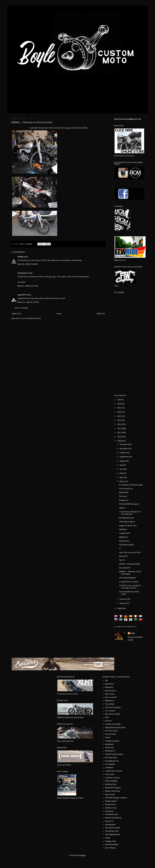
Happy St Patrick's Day (128, 526)
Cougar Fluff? (125, 533)
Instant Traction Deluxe (114, 754)
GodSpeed (109, 744)
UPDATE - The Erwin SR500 (129, 564)
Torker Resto (124, 541)
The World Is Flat (112, 831)
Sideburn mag (111, 808)
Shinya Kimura (111, 805)
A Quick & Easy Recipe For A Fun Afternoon (130, 513)
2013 (119, 424)
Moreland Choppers (113, 788)
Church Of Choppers (113, 708)
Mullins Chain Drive (113, 791)
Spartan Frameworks (113, 818)
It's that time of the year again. (131, 485)
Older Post (101, 314)
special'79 (22, 295)
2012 (119, 429)
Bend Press (109, 684)
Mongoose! (124, 500)
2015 (119, 416)
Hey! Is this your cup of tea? (130, 553)
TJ (120, 549)
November (124, 449)
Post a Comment (21, 308)
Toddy (107, 838)
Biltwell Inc (109, 687)
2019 (119, 400)
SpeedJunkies (110, 825)
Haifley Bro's (110, 751)
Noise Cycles (110, 795)
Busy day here (125, 568)
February (123, 599)
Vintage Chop (110, 841)
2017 (119, 408)
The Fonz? (123, 496)
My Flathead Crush (126, 518)
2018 (119, 404)
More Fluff (123, 556)
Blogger (82, 855)
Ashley (20, 257)
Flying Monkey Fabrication (115, 728)
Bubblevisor (110, 701)
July (121, 465)
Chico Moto (110, 704)
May (121, 473)
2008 (119, 609)
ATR (106, 681)
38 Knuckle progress (127, 522)
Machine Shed (111, 784)
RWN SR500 (124, 493)
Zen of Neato (110, 848)
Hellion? (122, 508)
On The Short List (126, 489)
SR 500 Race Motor (127, 545)
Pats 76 (122, 560)
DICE (107, 717)
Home (59, 314)
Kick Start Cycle (111, 758)
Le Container (110, 764)
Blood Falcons (111, 691)
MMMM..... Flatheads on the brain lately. (130, 573)
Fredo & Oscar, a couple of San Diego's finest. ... (130, 587)
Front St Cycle (110, 734)
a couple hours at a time (129, 582)
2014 (119, 420)
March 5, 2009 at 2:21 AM (28, 286)
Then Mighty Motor (113, 835)
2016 (119, 412)
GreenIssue (109, 748)
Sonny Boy (109, 811)
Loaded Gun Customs (114, 771)
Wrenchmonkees (112, 845)
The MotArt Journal (113, 828)
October (123, 453)
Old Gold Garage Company (116, 798)
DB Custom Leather (113, 714)
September (124, 457)
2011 (119, 433)
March (122, 482)
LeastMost (109, 768)
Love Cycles (110, 774)
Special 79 (109, 821)
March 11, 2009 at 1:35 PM (28, 302)
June (121, 469)
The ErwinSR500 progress (129, 504)
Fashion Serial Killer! (113, 724)
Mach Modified (111, 781)
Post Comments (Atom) (31, 319)
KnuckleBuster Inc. (112, 761)
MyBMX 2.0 (124, 537)
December (124, 444)
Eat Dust (108, 721)
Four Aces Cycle (111, 731)
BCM (133, 633)
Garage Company (112, 741)
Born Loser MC (111, 697)
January (123, 603)
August (123, 461)
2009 (119, 441)
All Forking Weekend (127, 578)
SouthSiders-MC (111, 815)
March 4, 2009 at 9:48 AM (28, 264)
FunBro (108, 738)
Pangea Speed (111, 801)
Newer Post (17, 314)
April (122, 478)
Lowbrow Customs (113, 778)
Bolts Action (110, 694)
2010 (119, 437)
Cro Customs (110, 711)
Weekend (123, 530)
